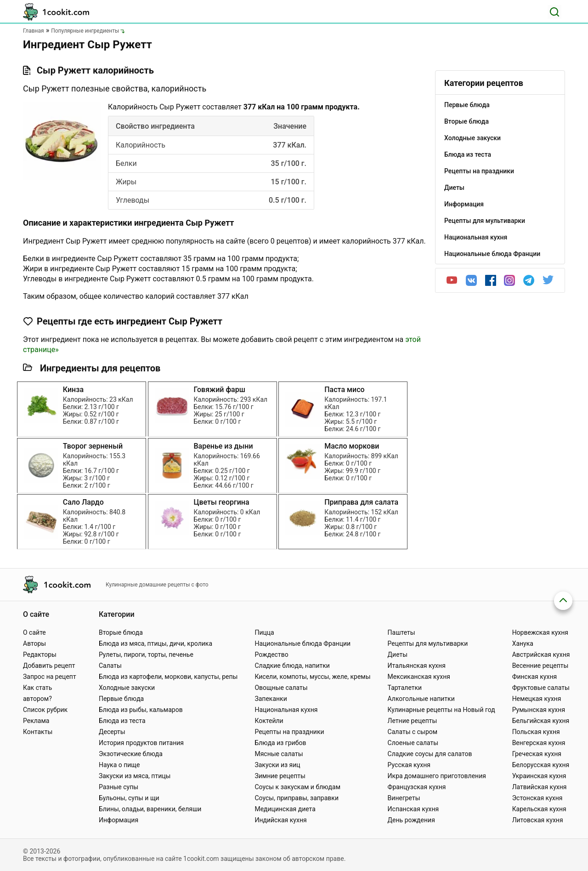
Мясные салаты (279, 754)
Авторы (34, 643)
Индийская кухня (280, 820)
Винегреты (404, 798)
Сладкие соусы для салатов (430, 754)
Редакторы (40, 655)
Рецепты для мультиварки (428, 643)
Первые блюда (121, 699)
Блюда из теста (122, 721)
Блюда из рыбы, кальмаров (141, 710)
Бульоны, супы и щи (129, 798)
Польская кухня (536, 732)
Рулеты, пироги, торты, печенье (146, 655)
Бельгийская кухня (541, 721)
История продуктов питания (141, 743)
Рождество (271, 655)
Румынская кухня (539, 710)
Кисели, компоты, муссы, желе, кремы (312, 677)
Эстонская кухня (537, 798)
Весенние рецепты (540, 666)
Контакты (38, 732)
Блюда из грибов (280, 743)
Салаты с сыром (413, 732)
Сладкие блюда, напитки (292, 666)
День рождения (411, 820)
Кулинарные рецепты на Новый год (441, 710)
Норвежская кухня (540, 632)
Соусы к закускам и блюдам (297, 787)
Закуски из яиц (277, 765)
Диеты (398, 655)
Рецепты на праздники (289, 732)
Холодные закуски (127, 688)
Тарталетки (405, 688)
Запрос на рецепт (50, 677)
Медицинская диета (285, 809)
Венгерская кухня (539, 743)
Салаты (110, 666)
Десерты (112, 732)
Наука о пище (119, 765)
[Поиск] (554, 12)
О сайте (34, 632)
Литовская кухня (538, 820)
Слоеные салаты (413, 743)
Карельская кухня (539, 809)
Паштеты (401, 632)
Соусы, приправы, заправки (297, 798)
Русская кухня (409, 765)
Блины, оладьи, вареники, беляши (150, 809)
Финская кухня (535, 677)
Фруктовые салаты (541, 688)
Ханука (523, 643)
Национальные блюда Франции (302, 643)
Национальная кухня (286, 710)
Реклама (36, 721)
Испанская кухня (413, 809)
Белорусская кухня (541, 765)
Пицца (264, 632)
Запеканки (271, 699)
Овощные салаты (281, 688)
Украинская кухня (539, 776)
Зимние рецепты (280, 776)
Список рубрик (45, 710)
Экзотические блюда (131, 754)
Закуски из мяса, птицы (135, 776)
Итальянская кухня (417, 666)
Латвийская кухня (540, 787)
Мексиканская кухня (419, 677)
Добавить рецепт (49, 666)
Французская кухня (417, 787)
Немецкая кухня (537, 699)
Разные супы (119, 787)
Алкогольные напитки (421, 699)
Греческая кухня (537, 754)
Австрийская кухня (541, 655)
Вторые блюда (121, 632)
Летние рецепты (413, 721)
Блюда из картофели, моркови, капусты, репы (168, 677)
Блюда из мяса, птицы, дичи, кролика (155, 643)
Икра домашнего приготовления (437, 776)
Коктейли (269, 721)
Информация (119, 820)
